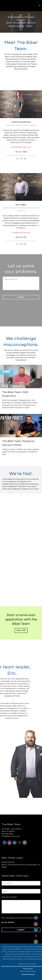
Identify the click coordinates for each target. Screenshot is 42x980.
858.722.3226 (21, 237)
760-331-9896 (21, 152)
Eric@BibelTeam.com (21, 233)
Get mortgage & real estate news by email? (20, 917)
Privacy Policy (28, 968)
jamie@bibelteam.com (21, 147)
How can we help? (9, 896)
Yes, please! (9, 921)
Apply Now (21, 630)
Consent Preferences (28, 974)
